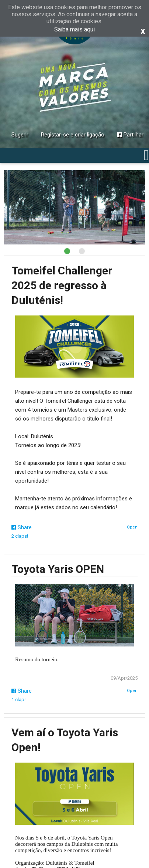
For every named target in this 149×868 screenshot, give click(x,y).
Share (22, 527)
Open (132, 527)
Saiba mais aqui (74, 29)
